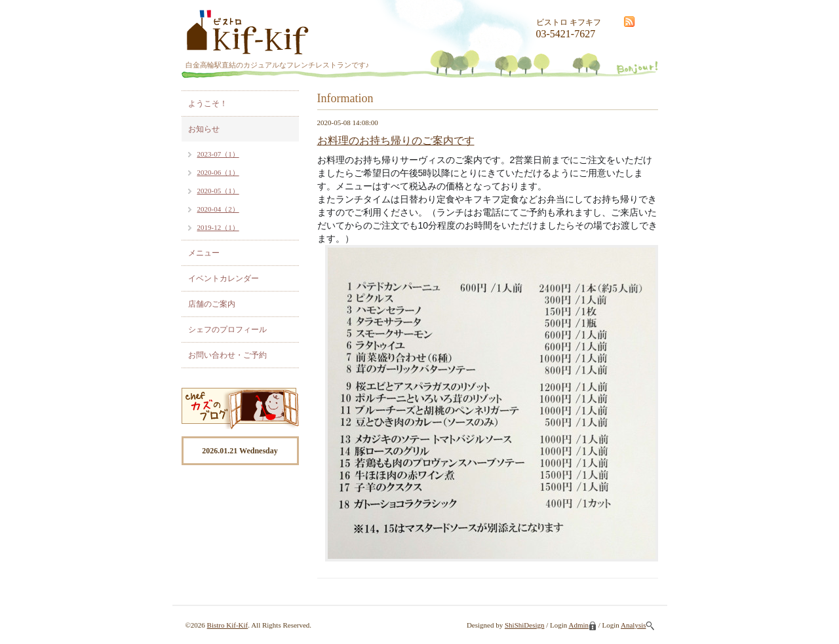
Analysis (637, 625)
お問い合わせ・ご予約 (227, 355)
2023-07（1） (218, 154)
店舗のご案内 (212, 304)
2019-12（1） (218, 227)
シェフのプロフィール (227, 330)
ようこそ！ (208, 104)
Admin (582, 625)
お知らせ (204, 129)
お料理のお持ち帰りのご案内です (396, 141)
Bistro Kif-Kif (228, 625)
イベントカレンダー (224, 278)
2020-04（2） (218, 209)
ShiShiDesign (525, 625)
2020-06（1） (218, 172)
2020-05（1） (218, 191)
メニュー (204, 253)
